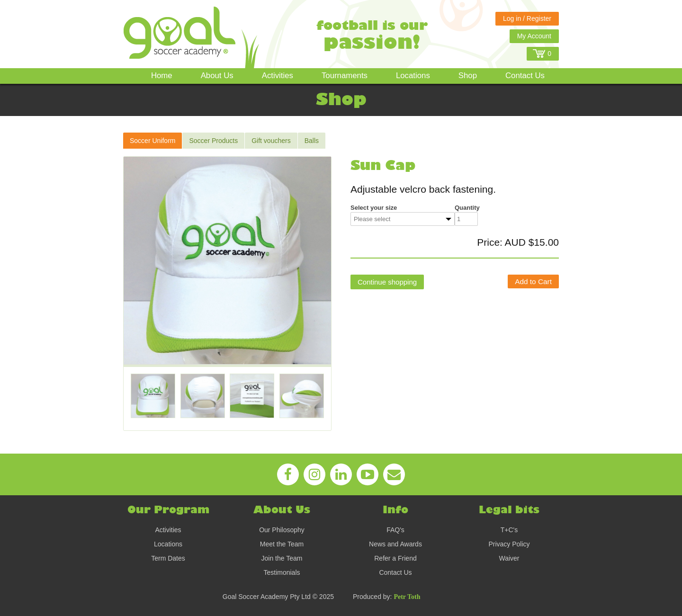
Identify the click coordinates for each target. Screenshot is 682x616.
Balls (312, 141)
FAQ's (395, 530)
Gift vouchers (271, 141)
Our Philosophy (282, 530)
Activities (278, 76)
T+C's (509, 530)
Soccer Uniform (153, 141)
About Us (217, 76)
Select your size (374, 208)
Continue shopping (387, 282)
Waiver (509, 558)
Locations (413, 76)
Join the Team (282, 558)
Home (162, 76)
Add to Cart (533, 281)
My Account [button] (534, 36)
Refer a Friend (395, 558)
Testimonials (282, 572)
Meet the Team (282, 544)
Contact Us (525, 76)
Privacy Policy (509, 544)
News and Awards (395, 544)
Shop (468, 76)
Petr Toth (407, 597)
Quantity (467, 208)
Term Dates (168, 558)
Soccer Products (213, 141)
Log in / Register (527, 18)
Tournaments (345, 76)
